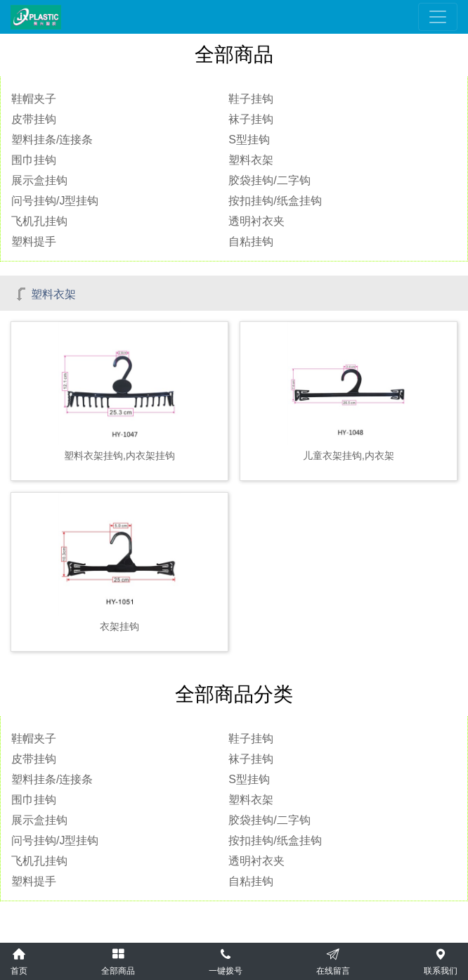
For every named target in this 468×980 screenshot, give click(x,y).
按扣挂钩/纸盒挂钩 (275, 201)
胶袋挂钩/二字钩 (269, 180)
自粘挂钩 (251, 241)
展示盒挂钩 (39, 180)
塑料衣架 (251, 160)
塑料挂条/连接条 (52, 140)
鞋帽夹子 (34, 99)
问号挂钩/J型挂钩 (55, 201)
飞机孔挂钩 (39, 221)
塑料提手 (34, 241)
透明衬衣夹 (256, 221)
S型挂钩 (249, 140)
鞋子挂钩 (251, 99)
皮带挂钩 (34, 119)
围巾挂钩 (34, 160)
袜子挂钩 (251, 119)
